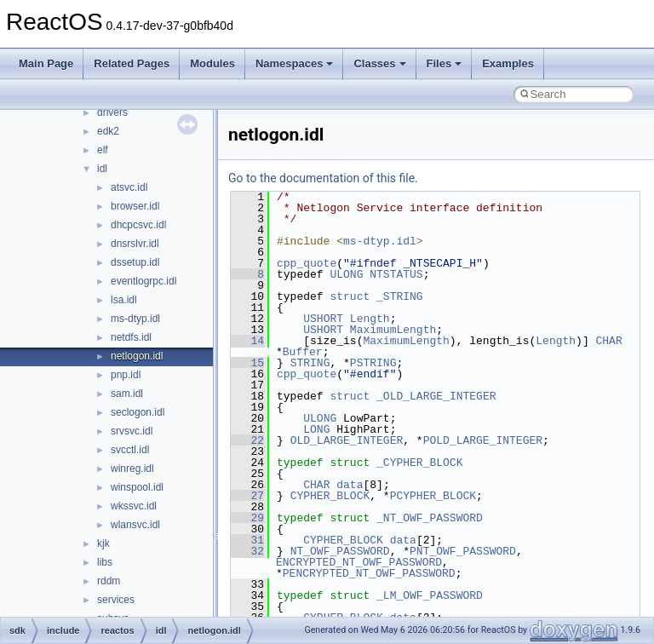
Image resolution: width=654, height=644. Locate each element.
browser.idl (135, 206)
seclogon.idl (138, 412)
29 (247, 518)
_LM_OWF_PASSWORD (430, 595)
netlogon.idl (137, 356)
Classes (379, 63)
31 (247, 540)
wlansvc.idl (135, 525)
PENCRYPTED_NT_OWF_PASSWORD (369, 573)
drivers (112, 112)
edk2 (108, 131)
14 (247, 341)
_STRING (400, 296)
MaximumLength (393, 330)
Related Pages (132, 63)
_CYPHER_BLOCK (419, 463)
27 (247, 496)
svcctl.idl (130, 450)
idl (102, 169)
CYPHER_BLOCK (330, 496)
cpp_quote (307, 263)
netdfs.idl (131, 337)
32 (247, 551)
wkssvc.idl (134, 506)
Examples (508, 63)
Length (370, 319)
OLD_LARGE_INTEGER (347, 440)
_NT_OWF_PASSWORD (430, 518)
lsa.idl (124, 300)
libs (105, 562)
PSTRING (373, 363)
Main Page (46, 63)
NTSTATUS (396, 274)
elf (103, 150)
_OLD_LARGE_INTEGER (436, 396)
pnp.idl (126, 375)
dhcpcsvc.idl (138, 225)
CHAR (608, 341)
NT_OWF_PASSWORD (340, 551)
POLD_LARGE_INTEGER (483, 440)
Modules (212, 63)
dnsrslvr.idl (135, 244)
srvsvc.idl (132, 431)
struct (350, 296)
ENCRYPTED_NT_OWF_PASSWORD (359, 562)
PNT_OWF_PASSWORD (463, 551)
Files (445, 63)
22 (247, 440)
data (350, 485)
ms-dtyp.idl (135, 319)
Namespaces (295, 63)
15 (247, 363)
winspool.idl (137, 487)
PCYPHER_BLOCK (433, 496)
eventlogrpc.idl (143, 281)
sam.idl (127, 394)
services (116, 600)
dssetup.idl (135, 262)
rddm (109, 581)
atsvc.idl (129, 187)
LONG (316, 429)
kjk (103, 543)
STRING (310, 363)
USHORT (323, 319)
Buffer (303, 352)
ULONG (346, 274)
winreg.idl (132, 469)
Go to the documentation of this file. (323, 178)
